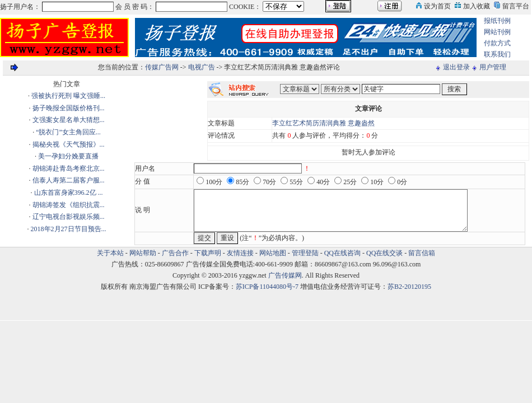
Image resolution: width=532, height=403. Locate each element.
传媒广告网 (162, 67)
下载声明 (208, 253)
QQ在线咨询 (343, 253)
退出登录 (456, 67)
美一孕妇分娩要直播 (68, 156)
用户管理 (493, 67)
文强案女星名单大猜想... (69, 120)
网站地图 (273, 253)
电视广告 (202, 67)
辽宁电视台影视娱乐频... (69, 217)
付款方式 (497, 43)
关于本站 (110, 253)
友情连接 (240, 253)
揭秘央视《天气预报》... (69, 144)
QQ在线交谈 (384, 253)
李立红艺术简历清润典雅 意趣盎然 (323, 123)
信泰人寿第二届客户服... (69, 180)
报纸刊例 (497, 21)
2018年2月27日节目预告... (69, 229)
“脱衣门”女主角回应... (68, 132)
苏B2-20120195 (409, 287)
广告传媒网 (285, 275)
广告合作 (175, 253)
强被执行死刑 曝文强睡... (68, 96)
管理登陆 (305, 253)
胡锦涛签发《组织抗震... (69, 205)
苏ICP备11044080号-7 (267, 287)
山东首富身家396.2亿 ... (69, 193)
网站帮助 (143, 253)
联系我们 (497, 54)
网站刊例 (497, 32)
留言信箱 (422, 253)
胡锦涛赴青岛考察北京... (69, 168)
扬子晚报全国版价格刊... (69, 108)
